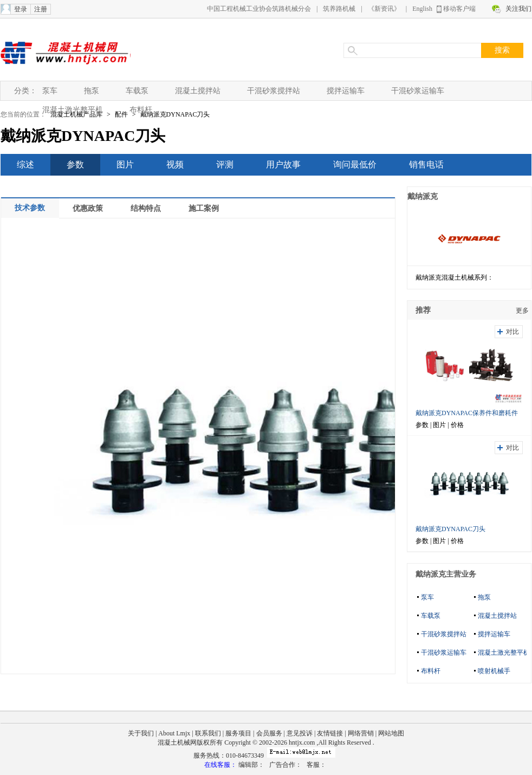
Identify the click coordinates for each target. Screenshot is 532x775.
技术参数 (30, 208)
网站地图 (391, 733)
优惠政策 (88, 208)
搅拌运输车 (346, 91)
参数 (75, 164)
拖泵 (92, 91)
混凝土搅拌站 (198, 91)
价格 (457, 425)
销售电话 (426, 164)
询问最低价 (355, 164)
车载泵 (137, 91)
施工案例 (204, 208)
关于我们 (141, 733)
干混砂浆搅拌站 (274, 91)
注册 (41, 9)
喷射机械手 (494, 671)
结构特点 (146, 208)
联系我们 (208, 733)
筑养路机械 (339, 9)
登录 (21, 9)
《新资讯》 (384, 9)
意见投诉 (300, 733)
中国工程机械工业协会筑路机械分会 (259, 9)
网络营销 (361, 733)
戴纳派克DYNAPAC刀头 (175, 114)
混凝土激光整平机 (73, 110)
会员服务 (269, 733)
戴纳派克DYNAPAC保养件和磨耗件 (467, 413)
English (422, 9)
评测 (225, 164)
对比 (512, 332)
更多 (522, 311)
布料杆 (141, 110)
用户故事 (283, 164)
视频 (175, 164)
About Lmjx (174, 733)
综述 (25, 164)
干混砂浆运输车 (418, 91)
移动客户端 (459, 9)
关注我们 (518, 9)
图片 (125, 164)
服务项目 (238, 733)
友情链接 (330, 733)
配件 (121, 114)
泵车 (50, 91)
